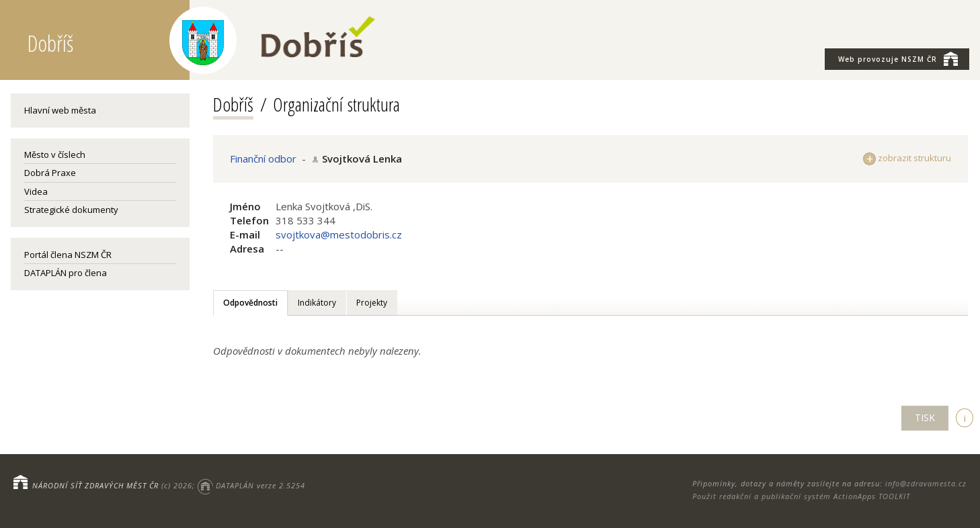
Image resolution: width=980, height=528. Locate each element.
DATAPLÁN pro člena (66, 273)
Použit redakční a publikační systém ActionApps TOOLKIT (801, 496)
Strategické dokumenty (71, 210)
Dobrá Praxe (50, 173)
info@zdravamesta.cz (926, 483)
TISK (925, 417)
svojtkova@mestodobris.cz (339, 234)
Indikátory (317, 303)
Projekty (372, 303)
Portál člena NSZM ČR (68, 255)
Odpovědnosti (250, 303)
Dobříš (233, 104)
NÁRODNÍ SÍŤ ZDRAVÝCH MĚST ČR (95, 485)
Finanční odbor (263, 159)
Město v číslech (55, 155)
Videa (36, 191)
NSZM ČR (898, 58)
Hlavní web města (60, 110)
